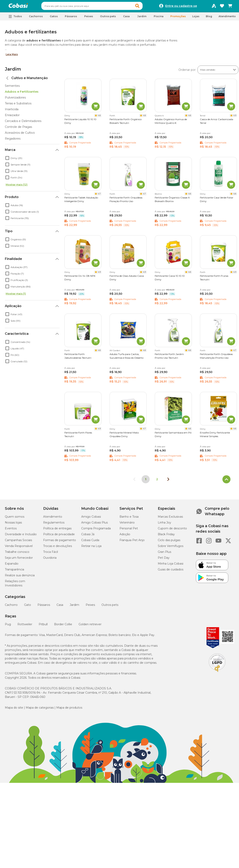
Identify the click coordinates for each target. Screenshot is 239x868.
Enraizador (12, 117)
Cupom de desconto (172, 530)
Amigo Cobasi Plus (94, 524)
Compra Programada (96, 530)
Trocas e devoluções (58, 548)
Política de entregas (57, 530)
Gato (28, 607)
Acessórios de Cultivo (20, 135)
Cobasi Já (88, 536)
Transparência (14, 571)
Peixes (90, 607)
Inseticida (12, 111)
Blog (209, 18)
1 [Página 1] (146, 481)
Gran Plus (164, 554)
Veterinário (127, 524)
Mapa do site (14, 709)
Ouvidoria (50, 560)
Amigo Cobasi (91, 518)
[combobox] (100, 7)
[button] (145, 7)
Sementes (12, 88)
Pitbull (43, 626)
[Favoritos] (222, 7)
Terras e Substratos (18, 105)
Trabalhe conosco (17, 554)
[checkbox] (7, 160)
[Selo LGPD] (217, 674)
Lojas (196, 18)
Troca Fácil (51, 554)
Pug (8, 626)
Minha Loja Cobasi (171, 565)
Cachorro (11, 607)
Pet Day (164, 560)
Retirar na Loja (91, 548)
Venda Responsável (19, 548)
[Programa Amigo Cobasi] (214, 7)
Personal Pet (129, 530)
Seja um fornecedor (19, 560)
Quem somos (15, 518)
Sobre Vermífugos (171, 548)
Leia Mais (12, 56)
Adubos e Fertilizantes (22, 93)
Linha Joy (164, 524)
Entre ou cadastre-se (181, 7)
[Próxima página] (168, 481)
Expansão (12, 565)
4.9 (235, 117)
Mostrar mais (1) (16, 295)
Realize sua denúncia (20, 577)
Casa (60, 607)
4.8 (99, 117)
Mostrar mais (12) (17, 186)
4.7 (99, 196)
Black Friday (166, 536)
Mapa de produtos (69, 709)
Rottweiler (25, 626)
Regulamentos (54, 524)
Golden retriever (90, 626)
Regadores (13, 140)
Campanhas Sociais (18, 542)
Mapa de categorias (40, 709)
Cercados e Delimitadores (23, 123)
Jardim (13, 71)
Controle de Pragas (18, 129)
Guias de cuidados (171, 571)
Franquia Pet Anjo (132, 542)
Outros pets (110, 607)
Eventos (11, 530)
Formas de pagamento (60, 542)
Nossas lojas (13, 524)
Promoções (178, 18)
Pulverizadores (15, 99)
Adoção (125, 536)
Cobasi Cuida (90, 542)
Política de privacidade (59, 536)
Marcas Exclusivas (170, 518)
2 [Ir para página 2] (157, 481)
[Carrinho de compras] (230, 7)
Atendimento (227, 18)
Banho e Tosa (129, 518)
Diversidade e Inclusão (21, 536)
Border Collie (63, 626)
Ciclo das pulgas (169, 542)
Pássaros (44, 607)
